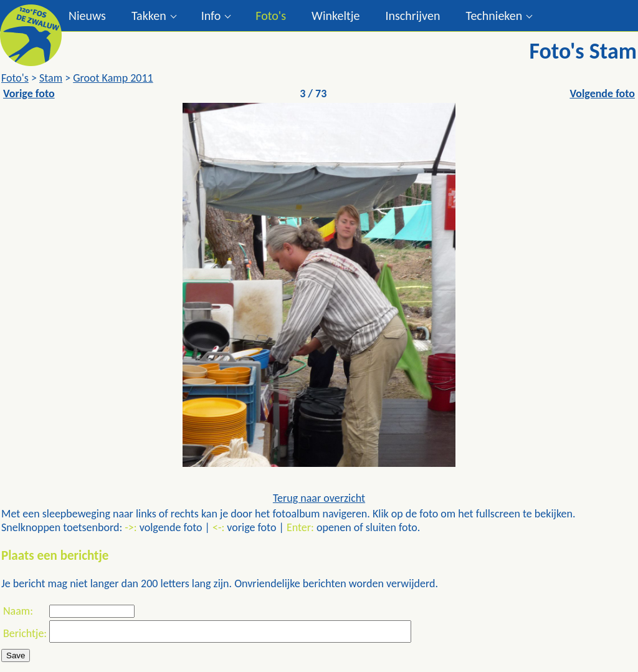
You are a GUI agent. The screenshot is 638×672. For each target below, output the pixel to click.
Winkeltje (336, 16)
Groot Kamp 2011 (113, 78)
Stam (51, 78)
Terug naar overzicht (319, 498)
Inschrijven (412, 16)
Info (211, 16)
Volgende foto (602, 94)
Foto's (271, 16)
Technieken (494, 16)
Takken (149, 16)
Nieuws (87, 16)
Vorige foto (29, 94)
